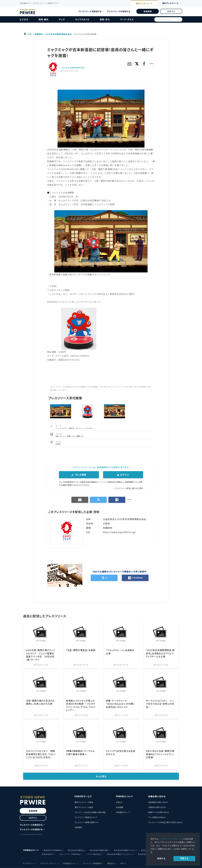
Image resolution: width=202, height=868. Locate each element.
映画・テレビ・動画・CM (75, 436)
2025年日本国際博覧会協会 (59, 34)
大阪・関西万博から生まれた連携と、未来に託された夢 (40, 702)
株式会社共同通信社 (76, 850)
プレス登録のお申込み (157, 817)
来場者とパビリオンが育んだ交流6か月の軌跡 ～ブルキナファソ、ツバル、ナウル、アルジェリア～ (81, 705)
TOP (30, 34)
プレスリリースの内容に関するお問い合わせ (165, 822)
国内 (144, 3)
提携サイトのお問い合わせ (159, 812)
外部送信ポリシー (70, 863)
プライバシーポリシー (172, 839)
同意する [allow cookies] (184, 858)
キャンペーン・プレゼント (85, 428)
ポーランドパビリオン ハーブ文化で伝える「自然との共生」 (160, 704)
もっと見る (101, 776)
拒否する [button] (161, 858)
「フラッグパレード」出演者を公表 (120, 652)
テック (62, 19)
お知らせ (119, 802)
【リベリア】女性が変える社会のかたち (121, 752)
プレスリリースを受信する (119, 11)
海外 (170, 3)
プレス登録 (79, 475)
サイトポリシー (28, 863)
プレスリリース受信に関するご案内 (129, 488)
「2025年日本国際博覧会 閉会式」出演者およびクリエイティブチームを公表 (160, 653)
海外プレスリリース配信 (84, 807)
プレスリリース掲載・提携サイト (87, 822)
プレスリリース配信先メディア (86, 817)
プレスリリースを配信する (90, 11)
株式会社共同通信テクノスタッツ (119, 854)
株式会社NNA (47, 854)
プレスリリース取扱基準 (92, 863)
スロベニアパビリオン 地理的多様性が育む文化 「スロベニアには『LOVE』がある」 (41, 754)
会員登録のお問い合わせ (158, 802)
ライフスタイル (82, 19)
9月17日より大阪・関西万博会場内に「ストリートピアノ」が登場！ (160, 754)
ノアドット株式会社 (93, 854)
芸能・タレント (61, 436)
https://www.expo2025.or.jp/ (119, 532)
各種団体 (39, 34)
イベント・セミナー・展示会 (65, 428)
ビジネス (24, 19)
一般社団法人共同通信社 (52, 850)
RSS (122, 863)
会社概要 (120, 807)
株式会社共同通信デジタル (124, 850)
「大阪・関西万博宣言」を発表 (81, 650)
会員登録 (148, 11)
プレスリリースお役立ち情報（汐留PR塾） (90, 812)
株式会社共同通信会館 (99, 850)
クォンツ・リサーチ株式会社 (70, 854)
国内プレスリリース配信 (84, 802)
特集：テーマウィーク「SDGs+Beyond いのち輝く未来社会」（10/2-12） (120, 704)
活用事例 (78, 827)
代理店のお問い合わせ (157, 807)
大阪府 (58, 444)
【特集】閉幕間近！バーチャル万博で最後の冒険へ (80, 752)
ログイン (171, 11)
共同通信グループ (123, 812)
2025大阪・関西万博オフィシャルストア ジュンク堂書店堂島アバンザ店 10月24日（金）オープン (40, 655)
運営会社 (111, 863)
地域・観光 (43, 19)
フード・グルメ (127, 19)
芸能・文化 (105, 19)
